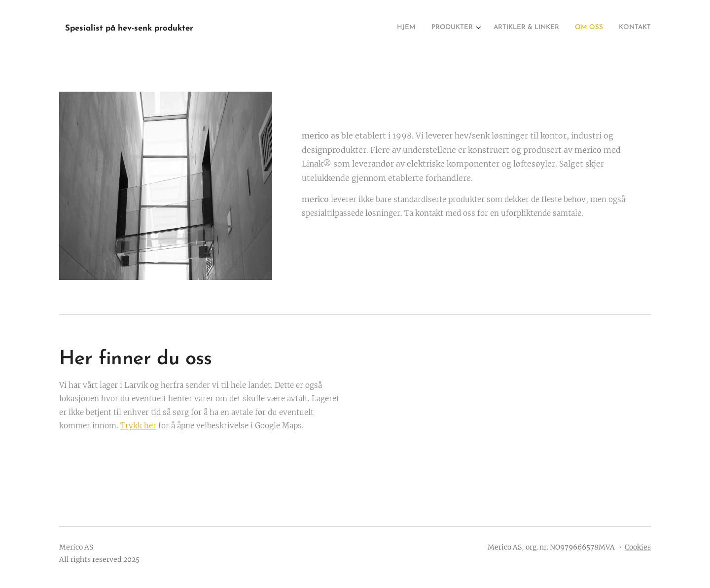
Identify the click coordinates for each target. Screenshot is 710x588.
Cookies (638, 547)
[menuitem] (586, 28)
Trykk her (138, 426)
